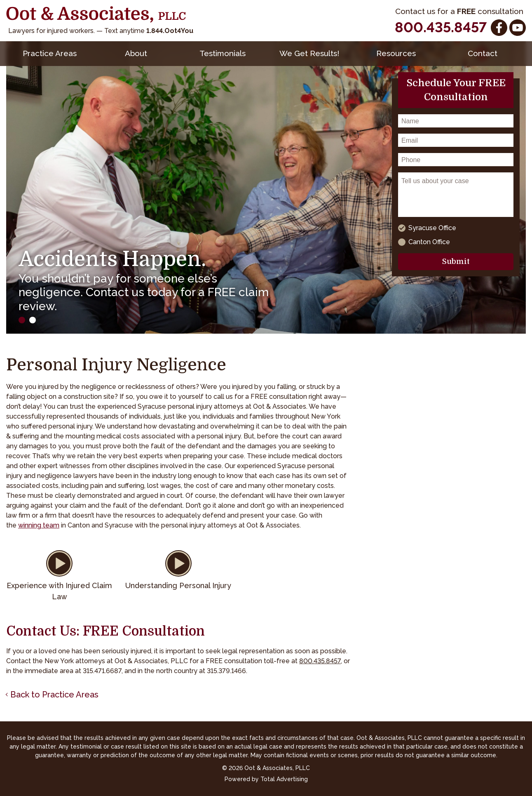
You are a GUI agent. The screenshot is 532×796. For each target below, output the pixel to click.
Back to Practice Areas (54, 695)
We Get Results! (309, 53)
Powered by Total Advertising (266, 779)
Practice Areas (50, 53)
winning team (39, 525)
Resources (396, 53)
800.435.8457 (441, 27)
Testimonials (223, 53)
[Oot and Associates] (96, 14)
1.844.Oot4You (170, 31)
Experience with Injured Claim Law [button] (59, 591)
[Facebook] (499, 28)
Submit (456, 261)
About (136, 53)
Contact (483, 53)
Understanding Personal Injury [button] (178, 585)
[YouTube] (518, 28)
